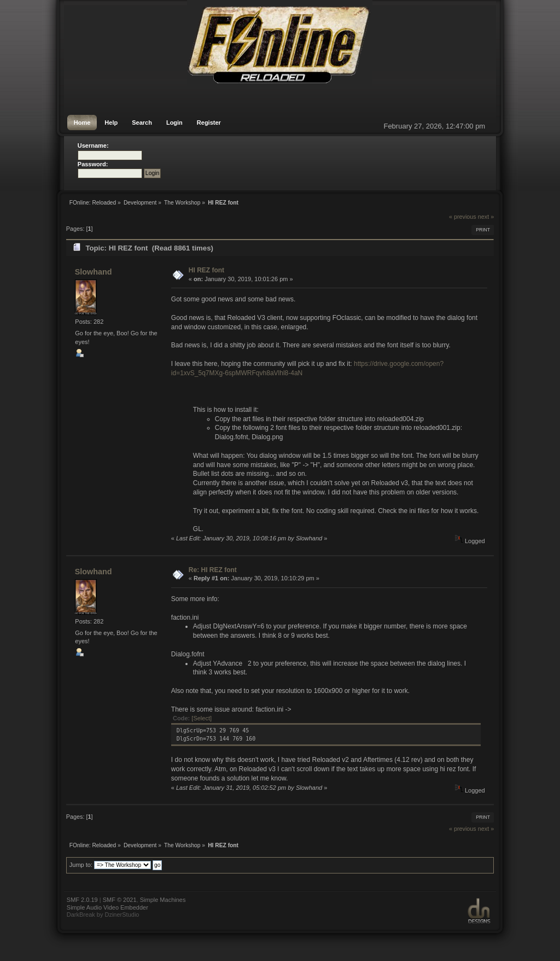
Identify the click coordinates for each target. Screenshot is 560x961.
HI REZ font (206, 270)
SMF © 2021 (120, 900)
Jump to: (81, 865)
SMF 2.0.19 (82, 900)
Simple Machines (163, 900)
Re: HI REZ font (213, 570)
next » (486, 217)
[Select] (202, 718)
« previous (463, 217)
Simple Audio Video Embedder (107, 907)
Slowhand (94, 272)
